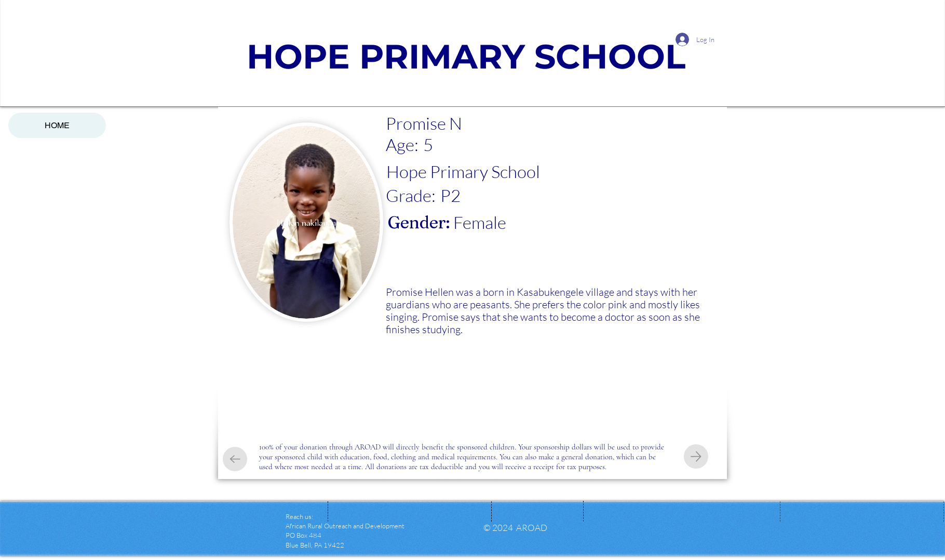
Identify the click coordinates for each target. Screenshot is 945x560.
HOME (57, 125)
